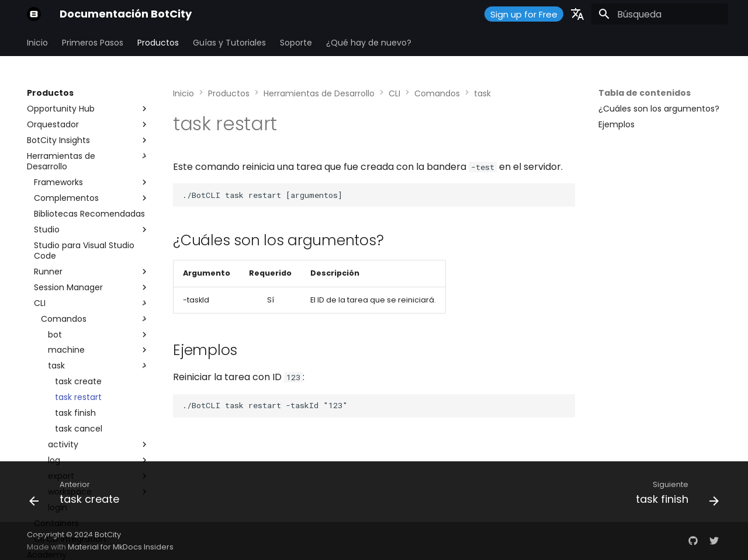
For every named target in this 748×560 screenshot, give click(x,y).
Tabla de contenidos (645, 93)
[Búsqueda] (660, 14)
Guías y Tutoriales (229, 43)
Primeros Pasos (93, 43)
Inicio (37, 43)
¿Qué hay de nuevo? (369, 43)
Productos (158, 43)
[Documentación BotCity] (34, 14)
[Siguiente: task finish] (674, 495)
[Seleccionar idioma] (577, 14)
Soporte (296, 43)
